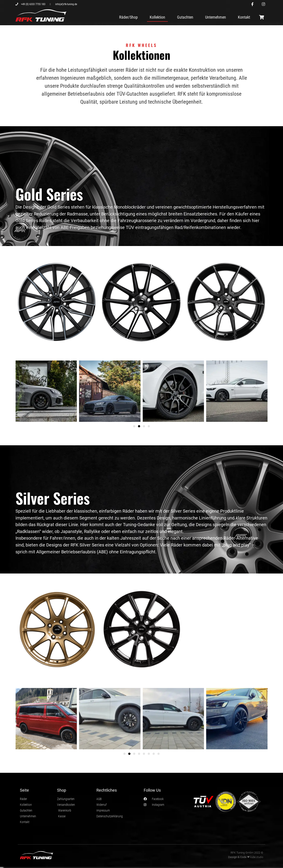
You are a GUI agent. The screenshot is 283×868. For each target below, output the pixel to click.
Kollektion (157, 17)
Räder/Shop (128, 17)
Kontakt (244, 17)
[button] (134, 426)
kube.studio (257, 857)
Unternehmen (216, 17)
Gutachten (185, 17)
